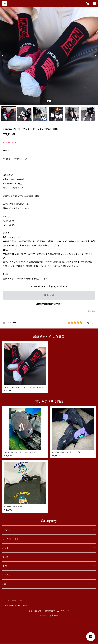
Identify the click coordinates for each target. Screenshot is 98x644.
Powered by (49, 616)
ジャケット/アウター (11, 539)
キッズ (5, 557)
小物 (5, 566)
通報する (91, 311)
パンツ (5, 548)
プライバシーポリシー (13, 600)
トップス (6, 530)
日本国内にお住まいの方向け (49, 304)
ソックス (6, 575)
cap (4, 584)
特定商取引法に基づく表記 (16, 605)
